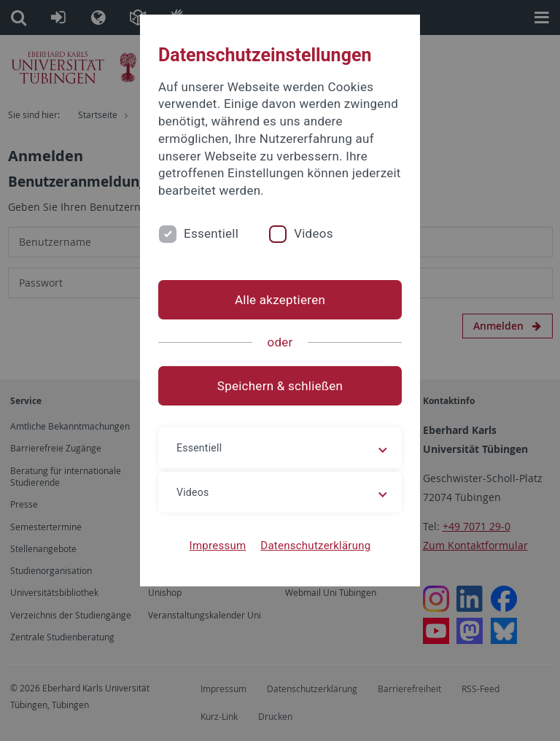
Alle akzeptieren (280, 300)
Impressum (218, 546)
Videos (314, 233)
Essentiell (211, 233)
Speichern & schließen (280, 386)
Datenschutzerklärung (315, 546)
